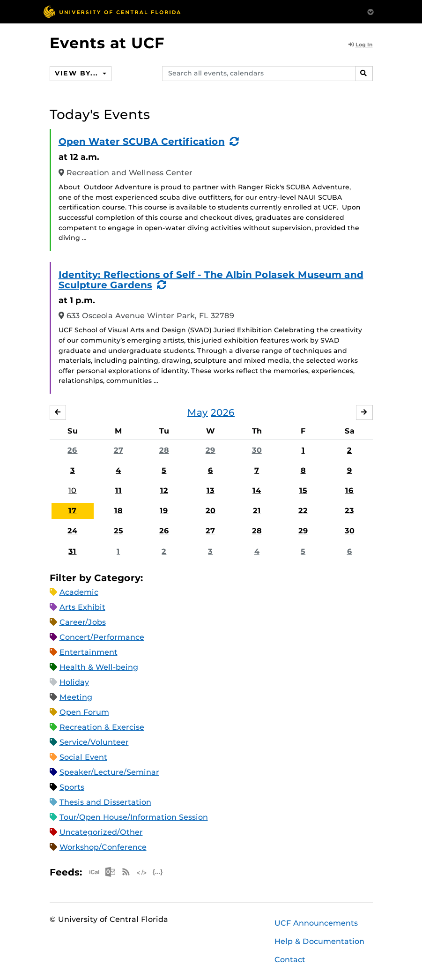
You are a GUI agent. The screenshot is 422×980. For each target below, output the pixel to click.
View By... (78, 73)
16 (349, 490)
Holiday (74, 682)
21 (257, 511)
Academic (79, 592)
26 (72, 450)
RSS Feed (126, 872)
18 (118, 511)
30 (257, 450)
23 (349, 511)
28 (164, 450)
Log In (361, 45)
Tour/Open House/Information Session (134, 817)
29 (211, 450)
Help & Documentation (319, 941)
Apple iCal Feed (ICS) (94, 872)
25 (118, 531)
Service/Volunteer (94, 742)
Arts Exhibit (82, 607)
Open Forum (84, 712)
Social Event (83, 757)
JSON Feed (158, 872)
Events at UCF (107, 43)
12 (164, 490)
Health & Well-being (99, 667)
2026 (223, 412)
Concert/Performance (102, 637)
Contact (290, 960)
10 (72, 490)
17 (72, 511)
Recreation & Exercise (102, 727)
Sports (72, 787)
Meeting (76, 697)
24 (72, 531)
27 (118, 450)
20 (211, 511)
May (198, 412)
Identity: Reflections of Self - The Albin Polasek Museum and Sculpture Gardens (211, 280)
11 (118, 490)
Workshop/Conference (103, 847)
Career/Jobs (83, 622)
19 (164, 511)
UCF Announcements (316, 923)
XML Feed (142, 872)
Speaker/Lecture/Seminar (109, 772)
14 (257, 490)
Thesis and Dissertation (105, 802)
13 (211, 490)
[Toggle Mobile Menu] (370, 11)
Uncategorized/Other (101, 832)
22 (303, 511)
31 (72, 551)
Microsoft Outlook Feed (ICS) (110, 872)
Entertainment (89, 652)
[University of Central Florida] (112, 11)
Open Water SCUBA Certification (142, 142)
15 (303, 490)
